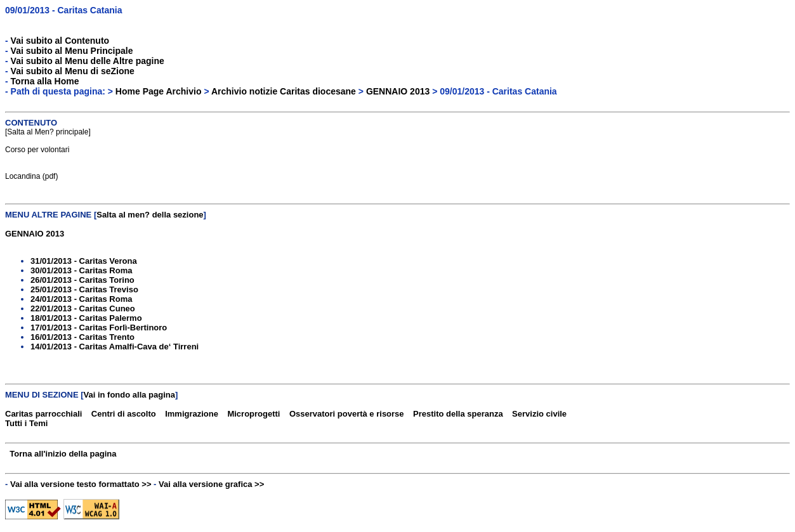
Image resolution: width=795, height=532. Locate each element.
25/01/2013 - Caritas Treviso (84, 289)
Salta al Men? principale (48, 132)
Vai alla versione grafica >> (211, 484)
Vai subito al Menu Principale (72, 51)
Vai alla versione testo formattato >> (81, 484)
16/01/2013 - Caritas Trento (82, 337)
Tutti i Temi (26, 423)
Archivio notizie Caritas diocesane (284, 91)
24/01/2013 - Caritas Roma (81, 299)
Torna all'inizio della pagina (63, 454)
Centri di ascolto (124, 414)
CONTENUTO (31, 123)
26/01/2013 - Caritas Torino (82, 280)
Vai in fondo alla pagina (129, 395)
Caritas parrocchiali (43, 414)
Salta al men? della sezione (150, 215)
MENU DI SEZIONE (42, 395)
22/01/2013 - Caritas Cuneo (83, 308)
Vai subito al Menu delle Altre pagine (88, 61)
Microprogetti (253, 414)
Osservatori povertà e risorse (347, 414)
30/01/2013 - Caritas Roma (81, 270)
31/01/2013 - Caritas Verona (84, 261)
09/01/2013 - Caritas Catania (63, 10)
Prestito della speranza (458, 414)
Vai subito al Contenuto (60, 41)
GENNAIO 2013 (398, 91)
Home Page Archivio (159, 91)
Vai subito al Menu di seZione (73, 71)
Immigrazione (192, 414)
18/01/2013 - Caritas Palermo (86, 318)
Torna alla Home (45, 81)
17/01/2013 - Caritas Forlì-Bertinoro (99, 328)
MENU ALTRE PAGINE (48, 215)
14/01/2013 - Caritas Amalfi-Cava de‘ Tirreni (115, 347)
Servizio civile (539, 414)
